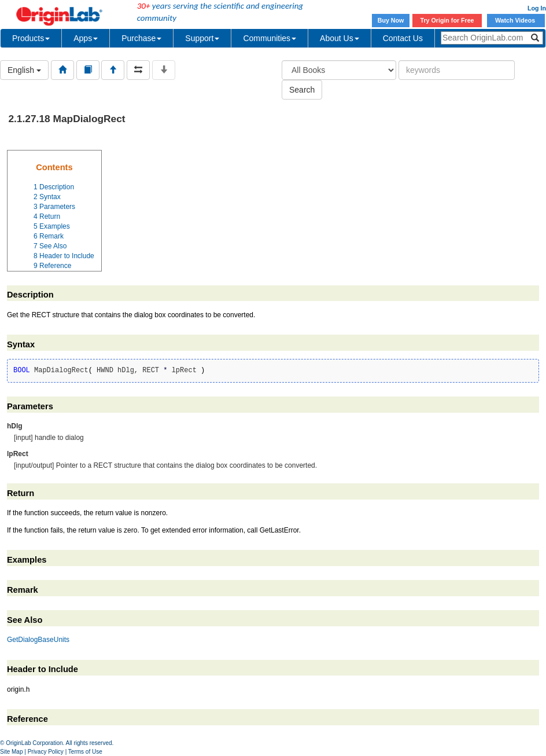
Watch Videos (516, 20)
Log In (537, 8)
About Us (340, 38)
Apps (86, 38)
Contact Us (403, 38)
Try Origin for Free (447, 20)
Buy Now (391, 20)
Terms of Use (85, 752)
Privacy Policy (46, 752)
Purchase (141, 38)
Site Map (11, 752)
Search (302, 90)
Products (31, 38)
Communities (270, 38)
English (24, 70)
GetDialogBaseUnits (38, 640)
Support (202, 38)
